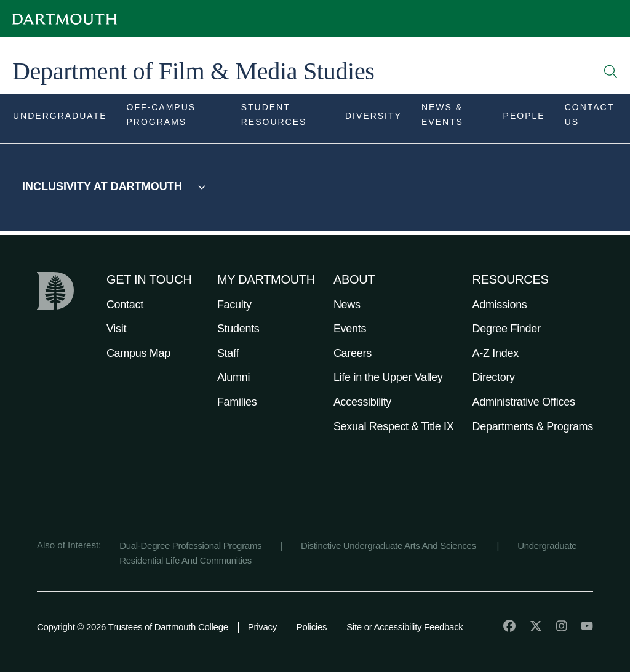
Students (238, 329)
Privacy (262, 627)
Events (350, 329)
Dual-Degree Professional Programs (190, 546)
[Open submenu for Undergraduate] (60, 118)
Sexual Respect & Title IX (394, 426)
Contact (125, 305)
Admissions (500, 305)
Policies (312, 627)
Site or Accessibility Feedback (405, 627)
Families (237, 402)
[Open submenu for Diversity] (373, 118)
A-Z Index (496, 353)
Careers (353, 353)
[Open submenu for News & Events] (453, 118)
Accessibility (362, 402)
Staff (228, 353)
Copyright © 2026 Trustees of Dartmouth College (133, 627)
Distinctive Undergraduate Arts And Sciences (390, 546)
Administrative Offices (524, 402)
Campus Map (138, 353)
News (347, 305)
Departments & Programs (533, 426)
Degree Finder (507, 329)
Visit (116, 329)
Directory (494, 377)
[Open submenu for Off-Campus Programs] (174, 118)
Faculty (234, 305)
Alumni (233, 377)
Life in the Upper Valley (388, 377)
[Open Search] (611, 71)
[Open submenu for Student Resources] (283, 118)
